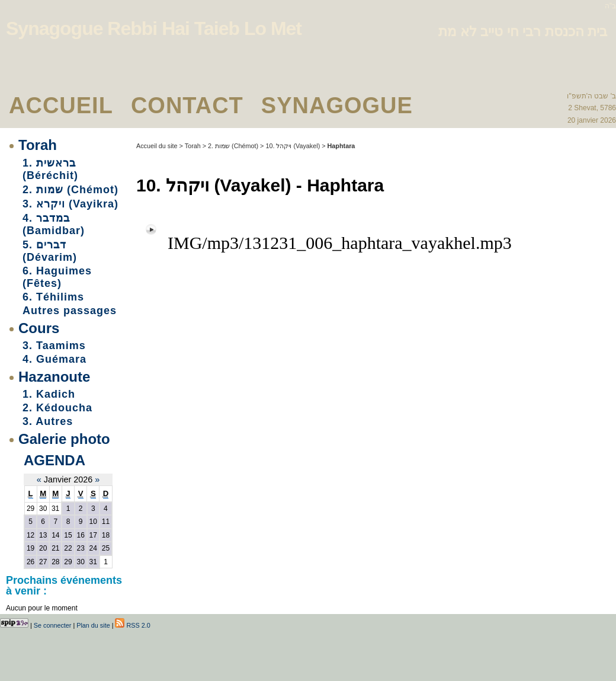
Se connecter (53, 625)
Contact (187, 105)
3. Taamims (54, 346)
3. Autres (48, 421)
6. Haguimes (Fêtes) (57, 277)
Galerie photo (64, 439)
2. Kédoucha (57, 408)
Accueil (61, 105)
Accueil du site (157, 146)
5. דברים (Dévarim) (50, 251)
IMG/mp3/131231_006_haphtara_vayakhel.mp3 (340, 243)
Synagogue (337, 105)
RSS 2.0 (132, 625)
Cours (39, 328)
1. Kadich (49, 394)
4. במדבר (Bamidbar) (54, 224)
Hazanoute (54, 377)
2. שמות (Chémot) (70, 190)
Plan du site (93, 625)
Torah (38, 145)
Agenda (54, 460)
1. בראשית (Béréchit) (50, 169)
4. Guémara (54, 359)
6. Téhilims (53, 297)
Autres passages (70, 311)
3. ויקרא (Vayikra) (70, 204)
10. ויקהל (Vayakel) (293, 146)
